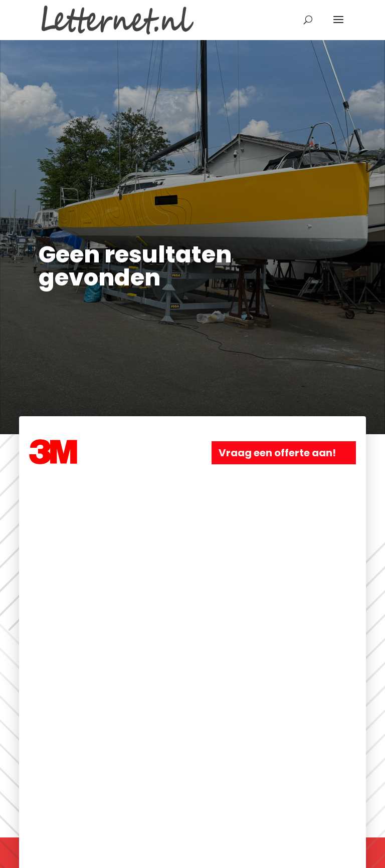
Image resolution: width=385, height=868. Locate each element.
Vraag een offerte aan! (277, 453)
